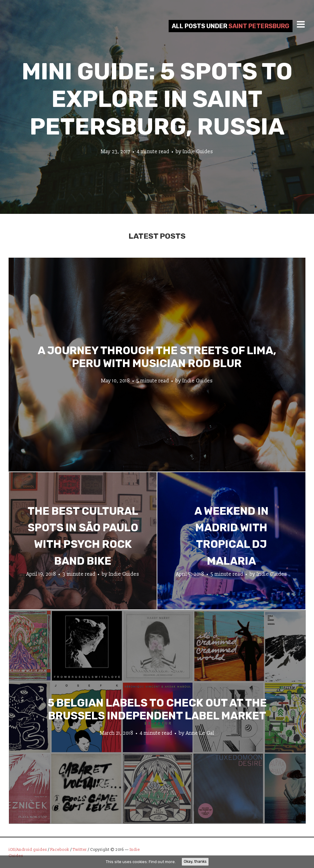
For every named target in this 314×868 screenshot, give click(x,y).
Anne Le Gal (200, 733)
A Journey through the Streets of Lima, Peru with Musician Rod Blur (157, 357)
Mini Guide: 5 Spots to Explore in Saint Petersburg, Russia (157, 99)
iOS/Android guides (28, 850)
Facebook (60, 850)
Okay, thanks (195, 861)
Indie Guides (198, 152)
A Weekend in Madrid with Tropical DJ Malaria (232, 536)
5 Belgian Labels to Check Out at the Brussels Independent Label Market (157, 709)
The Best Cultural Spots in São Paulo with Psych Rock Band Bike (83, 536)
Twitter (80, 850)
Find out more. (162, 862)
